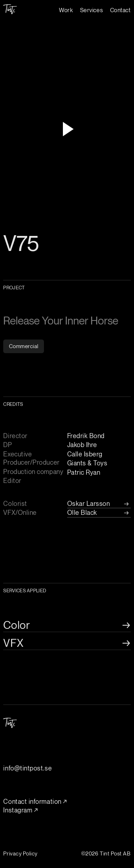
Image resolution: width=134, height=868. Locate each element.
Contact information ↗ (35, 801)
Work (66, 10)
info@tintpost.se (28, 768)
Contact (120, 10)
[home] (10, 7)
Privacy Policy (20, 853)
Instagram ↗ (21, 810)
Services (91, 10)
